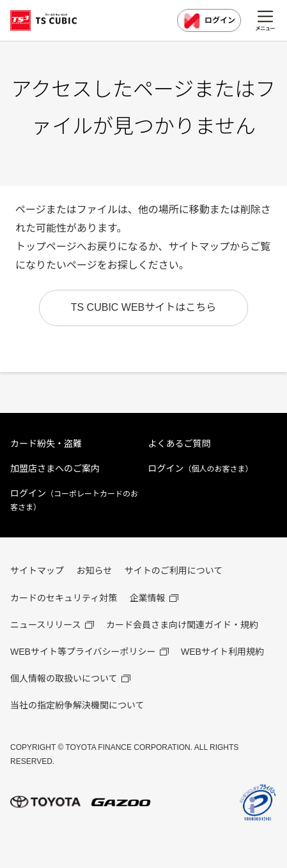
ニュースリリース (46, 625)
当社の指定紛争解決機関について (77, 705)
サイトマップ (37, 571)
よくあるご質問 (180, 444)
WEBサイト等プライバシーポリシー (83, 652)
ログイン (209, 21)
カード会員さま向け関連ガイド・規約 (182, 625)
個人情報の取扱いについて (64, 678)
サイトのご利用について (174, 571)
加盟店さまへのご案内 (55, 468)
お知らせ (94, 571)
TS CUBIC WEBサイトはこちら (144, 307)
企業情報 (148, 598)
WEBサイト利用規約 (222, 652)
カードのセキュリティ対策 (64, 598)
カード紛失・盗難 (46, 444)
